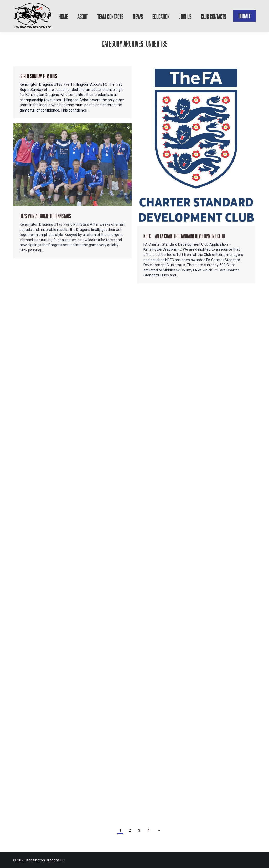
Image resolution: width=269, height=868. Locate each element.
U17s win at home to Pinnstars (45, 215)
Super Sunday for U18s (38, 75)
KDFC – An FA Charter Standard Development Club (184, 235)
